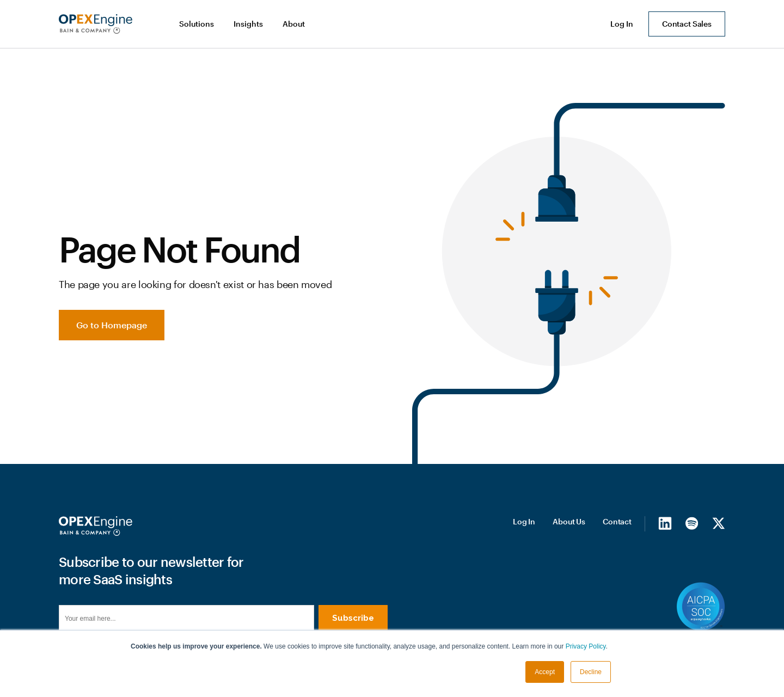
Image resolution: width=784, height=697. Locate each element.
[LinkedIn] (665, 523)
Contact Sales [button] (687, 24)
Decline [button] (591, 672)
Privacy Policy (586, 646)
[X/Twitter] (718, 523)
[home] (96, 24)
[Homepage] (96, 526)
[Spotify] (692, 523)
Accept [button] (545, 672)
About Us (569, 521)
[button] (198, 24)
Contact (617, 521)
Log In (524, 521)
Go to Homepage (112, 325)
